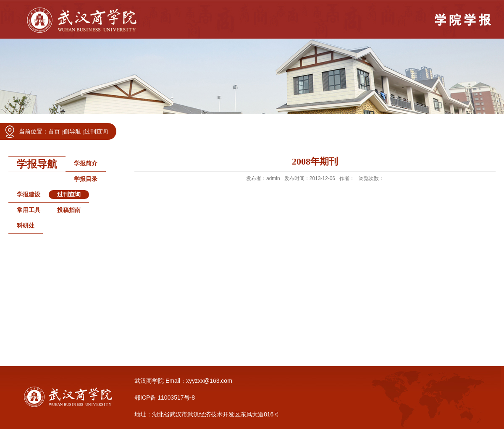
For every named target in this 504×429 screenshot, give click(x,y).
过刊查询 (96, 131)
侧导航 (72, 131)
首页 (54, 131)
